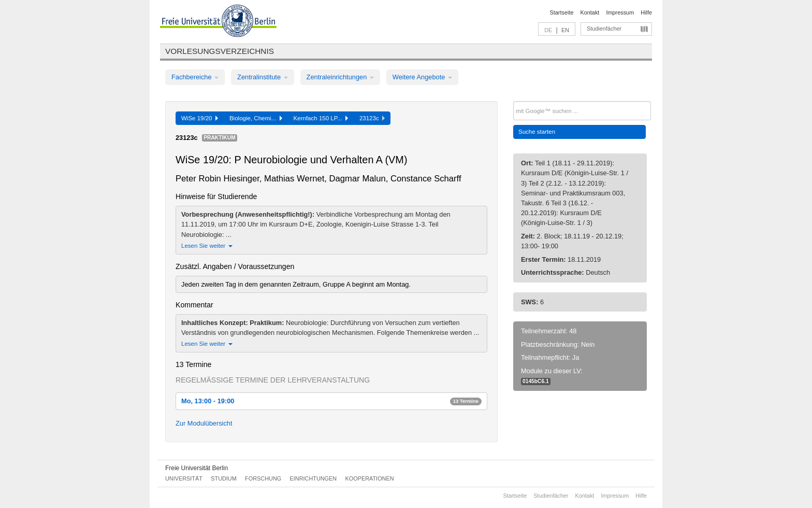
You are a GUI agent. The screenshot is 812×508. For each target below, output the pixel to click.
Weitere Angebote (422, 77)
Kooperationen (370, 478)
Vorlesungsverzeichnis (220, 51)
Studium (224, 478)
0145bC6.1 (536, 381)
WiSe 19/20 (200, 118)
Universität (184, 478)
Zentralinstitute (263, 77)
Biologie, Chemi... (256, 118)
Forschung (263, 478)
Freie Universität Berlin (197, 468)
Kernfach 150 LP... (321, 118)
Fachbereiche (195, 77)
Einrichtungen (314, 478)
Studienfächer (604, 29)
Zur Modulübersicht (204, 423)
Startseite (562, 12)
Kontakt (590, 12)
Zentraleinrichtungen (340, 77)
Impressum (620, 12)
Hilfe (646, 12)
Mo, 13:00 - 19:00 (331, 401)
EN (565, 30)
